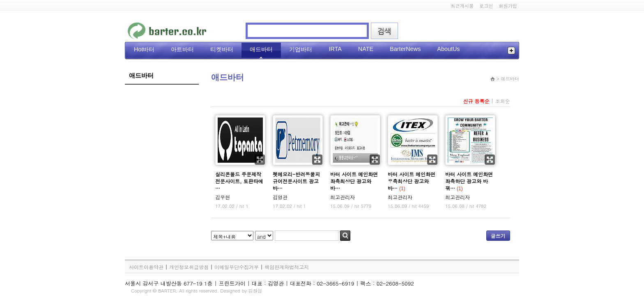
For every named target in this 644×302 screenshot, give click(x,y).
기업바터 (301, 49)
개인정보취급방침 (189, 267)
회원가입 (508, 6)
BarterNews (405, 49)
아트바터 (182, 49)
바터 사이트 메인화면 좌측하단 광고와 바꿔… (469, 181)
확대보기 (260, 160)
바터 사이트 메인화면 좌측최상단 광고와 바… (354, 181)
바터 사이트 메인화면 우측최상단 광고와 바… (412, 181)
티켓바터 (222, 49)
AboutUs (448, 49)
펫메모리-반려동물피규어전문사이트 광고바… (296, 181)
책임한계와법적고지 (287, 267)
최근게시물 (462, 6)
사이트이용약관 (146, 267)
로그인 (486, 6)
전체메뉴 (511, 51)
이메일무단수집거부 (237, 267)
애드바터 (261, 49)
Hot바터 (144, 49)
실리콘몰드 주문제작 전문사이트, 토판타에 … (239, 181)
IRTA (335, 49)
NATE (366, 49)
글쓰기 (498, 236)
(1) (402, 189)
